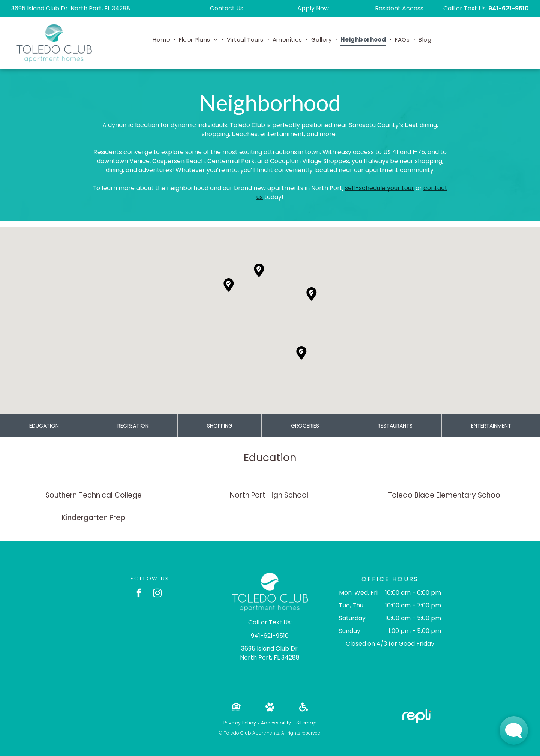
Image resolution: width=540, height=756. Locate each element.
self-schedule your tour (379, 188)
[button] (301, 353)
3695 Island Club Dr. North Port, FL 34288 (71, 8)
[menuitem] (162, 40)
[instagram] (157, 594)
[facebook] (139, 594)
